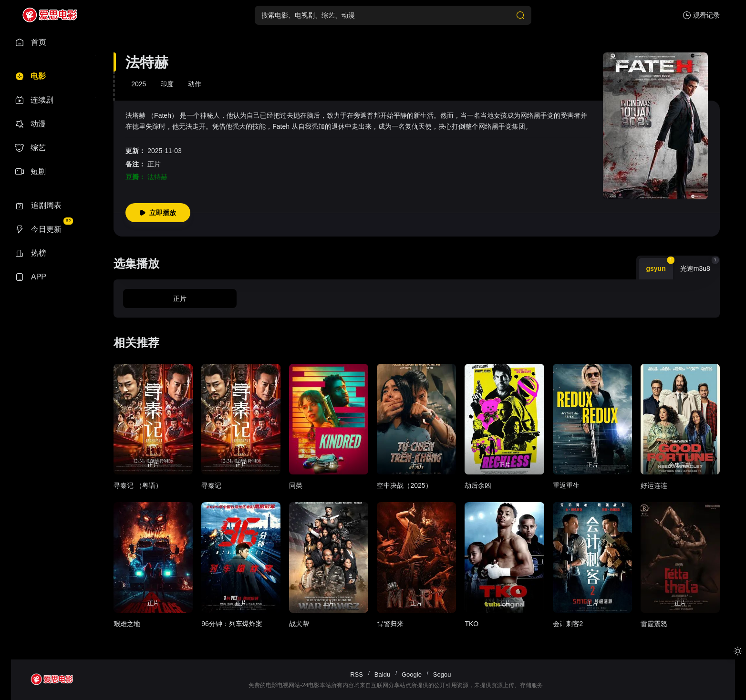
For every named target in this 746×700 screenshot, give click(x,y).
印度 (167, 84)
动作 (195, 84)
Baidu (382, 674)
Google (412, 674)
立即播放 (158, 213)
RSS (357, 674)
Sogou (442, 674)
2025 (139, 84)
